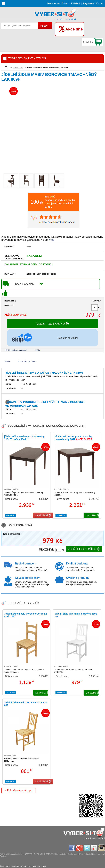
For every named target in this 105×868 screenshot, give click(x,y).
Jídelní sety (72, 854)
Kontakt (100, 3)
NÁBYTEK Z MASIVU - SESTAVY (39, 854)
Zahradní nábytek (16, 854)
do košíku (92, 515)
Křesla (81, 854)
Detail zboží (43, 515)
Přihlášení (75, 3)
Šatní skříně (90, 854)
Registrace (88, 3)
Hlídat (38, 350)
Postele (3, 856)
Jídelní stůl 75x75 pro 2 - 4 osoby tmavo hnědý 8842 (73, 439)
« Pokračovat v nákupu (19, 790)
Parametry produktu (27, 362)
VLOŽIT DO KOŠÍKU (53, 324)
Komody (100, 854)
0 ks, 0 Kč (88, 42)
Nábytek (3, 854)
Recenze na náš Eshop (57, 3)
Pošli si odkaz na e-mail (16, 350)
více (52, 240)
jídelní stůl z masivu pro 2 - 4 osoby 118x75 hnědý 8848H (24, 438)
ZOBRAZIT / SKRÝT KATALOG (27, 58)
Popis (8, 362)
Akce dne (74, 29)
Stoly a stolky (61, 854)
